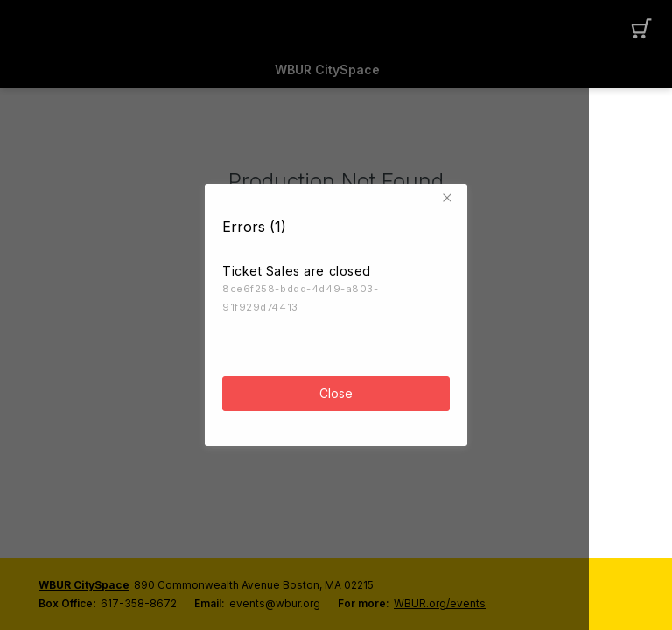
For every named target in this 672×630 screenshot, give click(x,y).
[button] (450, 192)
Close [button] (336, 387)
